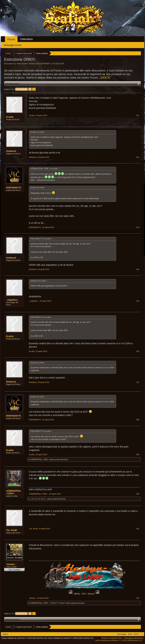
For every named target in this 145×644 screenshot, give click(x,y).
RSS (141, 634)
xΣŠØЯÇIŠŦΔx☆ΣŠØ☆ (40, 459)
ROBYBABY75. (14, 188)
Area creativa (22, 64)
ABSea (77, 594)
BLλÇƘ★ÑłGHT (44, 64)
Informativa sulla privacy (134, 638)
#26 (138, 351)
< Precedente (21, 89)
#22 (138, 157)
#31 (138, 529)
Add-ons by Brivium (119, 640)
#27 (138, 382)
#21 (138, 115)
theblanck (11, 151)
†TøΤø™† (54, 603)
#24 (138, 269)
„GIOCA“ (105, 78)
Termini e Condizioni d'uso (112, 638)
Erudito (10, 117)
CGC (84, 594)
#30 (138, 494)
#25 (138, 301)
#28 (138, 420)
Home (136, 634)
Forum (11, 39)
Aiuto (130, 634)
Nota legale (122, 634)
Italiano (5, 634)
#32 (138, 598)
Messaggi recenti (13, 45)
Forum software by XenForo (24, 638)
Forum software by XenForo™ (71, 638)
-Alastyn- (11, 564)
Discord (91, 594)
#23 (138, 227)
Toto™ (63, 603)
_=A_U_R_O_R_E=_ (38, 499)
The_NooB (11, 530)
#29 (138, 455)
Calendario (26, 39)
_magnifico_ (12, 300)
